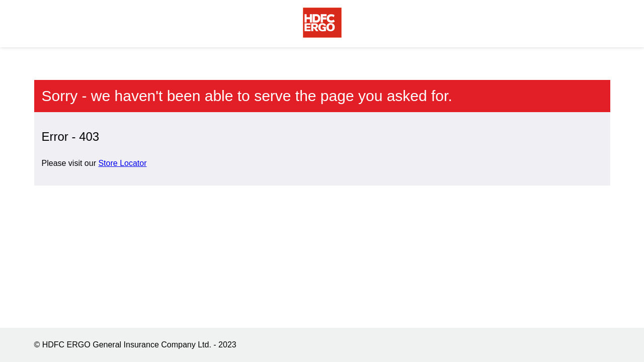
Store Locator (122, 163)
